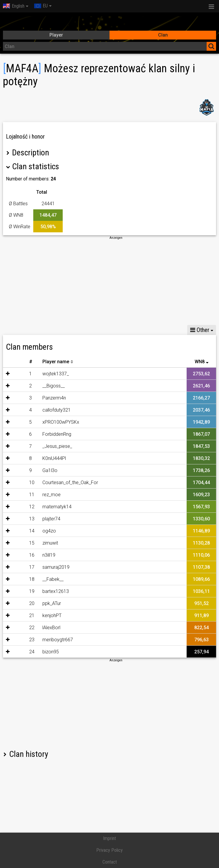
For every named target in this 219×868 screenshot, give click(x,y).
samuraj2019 (45, 567)
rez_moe (41, 495)
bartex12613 (45, 591)
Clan (163, 35)
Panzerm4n (44, 398)
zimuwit (40, 543)
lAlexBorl (41, 628)
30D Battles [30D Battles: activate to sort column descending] (167, 362)
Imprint (109, 838)
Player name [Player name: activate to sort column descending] (45, 362)
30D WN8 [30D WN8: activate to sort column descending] (136, 362)
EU (41, 6)
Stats (15, 330)
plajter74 (41, 519)
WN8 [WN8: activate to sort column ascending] (200, 362)
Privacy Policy (109, 850)
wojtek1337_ (45, 374)
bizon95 (40, 652)
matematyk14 (46, 507)
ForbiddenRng (46, 434)
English (14, 6)
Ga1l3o (39, 470)
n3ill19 (38, 555)
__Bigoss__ (43, 386)
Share (97, 330)
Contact (110, 862)
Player (56, 35)
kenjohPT (41, 615)
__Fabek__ (42, 579)
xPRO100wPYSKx (50, 422)
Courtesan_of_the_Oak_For (60, 483)
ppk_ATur (41, 603)
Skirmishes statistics (56, 330)
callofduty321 (46, 410)
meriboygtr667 (47, 640)
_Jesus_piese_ (47, 446)
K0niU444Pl (44, 458)
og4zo (39, 531)
